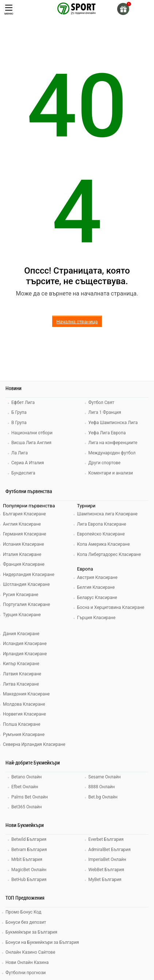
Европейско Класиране (101, 534)
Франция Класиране (24, 564)
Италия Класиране (22, 554)
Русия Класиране (21, 595)
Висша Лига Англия (31, 443)
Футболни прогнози (26, 973)
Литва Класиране (21, 684)
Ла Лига (20, 453)
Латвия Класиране (22, 674)
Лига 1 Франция (105, 412)
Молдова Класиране (24, 704)
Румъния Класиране (24, 735)
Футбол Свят (101, 403)
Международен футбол (112, 453)
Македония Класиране (26, 694)
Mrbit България (27, 859)
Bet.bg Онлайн (103, 797)
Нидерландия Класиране (29, 575)
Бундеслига (23, 473)
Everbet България (106, 839)
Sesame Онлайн (105, 777)
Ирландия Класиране (25, 654)
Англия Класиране (22, 524)
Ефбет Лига (23, 403)
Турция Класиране (22, 615)
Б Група (19, 412)
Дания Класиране (21, 634)
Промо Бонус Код (23, 912)
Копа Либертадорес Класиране (109, 554)
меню (9, 10)
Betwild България (29, 839)
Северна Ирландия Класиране (34, 744)
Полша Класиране (22, 724)
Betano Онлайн (26, 777)
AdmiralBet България (109, 850)
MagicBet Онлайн (29, 870)
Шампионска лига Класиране (107, 514)
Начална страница (77, 322)
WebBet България (106, 870)
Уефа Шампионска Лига (113, 423)
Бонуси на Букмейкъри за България (42, 942)
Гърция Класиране (96, 618)
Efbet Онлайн (25, 787)
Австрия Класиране (97, 577)
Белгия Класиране (96, 587)
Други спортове (104, 463)
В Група (19, 423)
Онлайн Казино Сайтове (30, 952)
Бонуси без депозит (26, 922)
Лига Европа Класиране (102, 524)
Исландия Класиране (25, 644)
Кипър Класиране (21, 664)
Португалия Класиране (26, 605)
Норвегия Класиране (24, 714)
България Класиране (24, 514)
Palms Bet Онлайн (30, 797)
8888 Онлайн (101, 787)
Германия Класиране (24, 534)
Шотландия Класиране (26, 584)
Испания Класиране (24, 544)
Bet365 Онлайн (26, 807)
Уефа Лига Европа (107, 433)
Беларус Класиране (97, 598)
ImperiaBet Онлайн (107, 859)
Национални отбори (32, 433)
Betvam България (29, 850)
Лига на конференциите (113, 443)
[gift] (123, 9)
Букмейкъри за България (31, 932)
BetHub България (29, 880)
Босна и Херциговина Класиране (111, 607)
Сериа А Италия (28, 463)
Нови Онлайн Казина (27, 962)
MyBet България (105, 880)
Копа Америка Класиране (103, 544)
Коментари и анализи (111, 473)
